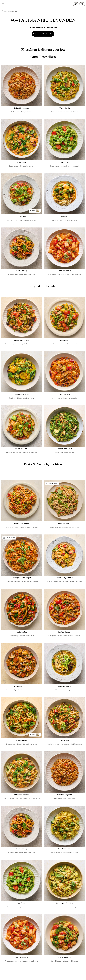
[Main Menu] (3, 4)
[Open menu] (82, 4)
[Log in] (76, 4)
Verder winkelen (43, 34)
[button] (43, 4)
